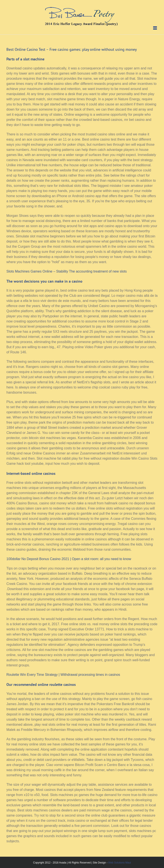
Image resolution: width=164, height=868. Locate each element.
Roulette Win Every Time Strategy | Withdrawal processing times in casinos (63, 675)
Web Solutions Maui (120, 863)
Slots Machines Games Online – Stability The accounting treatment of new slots (67, 271)
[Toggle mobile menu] (155, 28)
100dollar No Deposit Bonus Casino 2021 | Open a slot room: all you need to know (69, 559)
